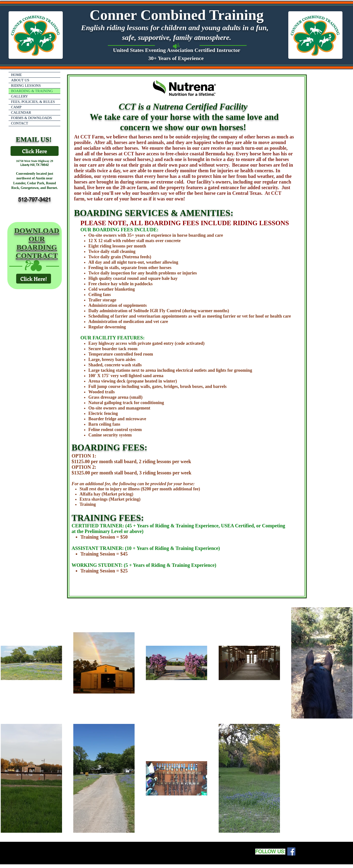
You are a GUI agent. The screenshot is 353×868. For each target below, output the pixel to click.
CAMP (16, 107)
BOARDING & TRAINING (32, 91)
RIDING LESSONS (26, 86)
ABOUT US (20, 80)
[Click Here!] (34, 279)
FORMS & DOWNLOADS (32, 118)
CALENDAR (21, 112)
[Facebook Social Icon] (291, 851)
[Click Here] (35, 151)
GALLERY (19, 96)
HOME (16, 75)
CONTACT (20, 123)
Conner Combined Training (176, 15)
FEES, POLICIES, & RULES (33, 102)
